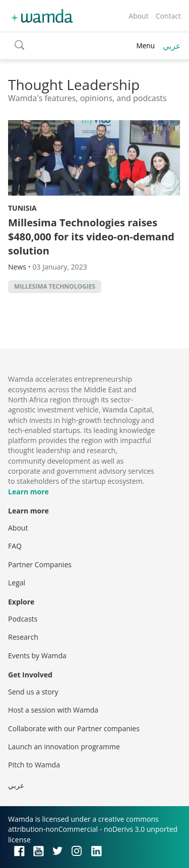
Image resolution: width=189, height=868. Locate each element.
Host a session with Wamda (53, 710)
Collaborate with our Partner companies (74, 728)
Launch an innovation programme (64, 747)
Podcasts (23, 619)
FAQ (15, 546)
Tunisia (22, 208)
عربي (172, 46)
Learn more (28, 492)
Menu (145, 46)
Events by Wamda (37, 656)
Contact (168, 16)
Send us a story (33, 692)
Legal (17, 583)
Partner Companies (40, 565)
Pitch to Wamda (34, 765)
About (138, 16)
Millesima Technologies (55, 286)
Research (23, 637)
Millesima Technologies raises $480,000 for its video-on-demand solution (91, 237)
